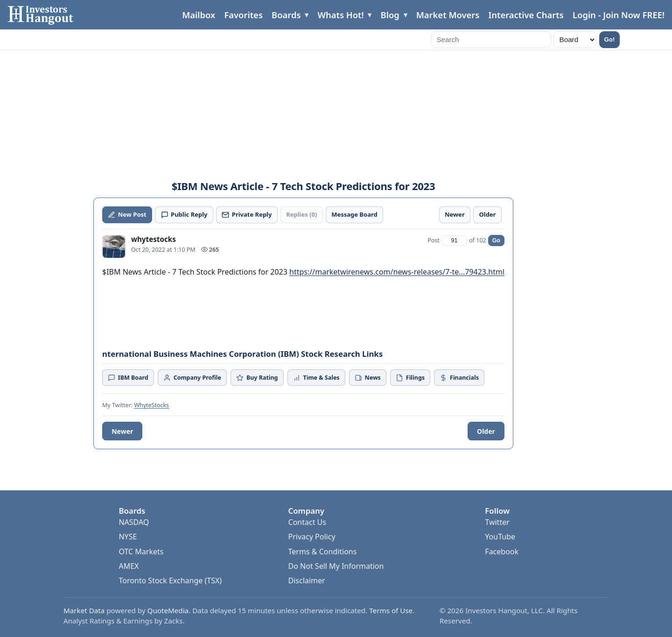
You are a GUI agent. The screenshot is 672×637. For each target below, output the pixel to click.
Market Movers (448, 15)
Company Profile (192, 378)
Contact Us (307, 522)
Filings (410, 378)
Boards (286, 15)
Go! (610, 39)
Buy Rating (257, 378)
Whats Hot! (340, 15)
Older (486, 431)
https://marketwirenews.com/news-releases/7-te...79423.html (397, 272)
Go (496, 241)
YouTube (500, 537)
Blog (390, 15)
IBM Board (128, 378)
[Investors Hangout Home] (42, 15)
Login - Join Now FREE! (619, 15)
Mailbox (199, 15)
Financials (459, 378)
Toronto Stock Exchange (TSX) (170, 580)
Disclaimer (307, 580)
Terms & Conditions (323, 552)
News (368, 378)
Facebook (502, 552)
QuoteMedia (168, 610)
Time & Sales (316, 378)
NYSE (128, 537)
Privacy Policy (312, 537)
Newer (122, 431)
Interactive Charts (526, 15)
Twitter (497, 522)
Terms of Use (391, 610)
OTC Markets (141, 552)
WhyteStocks (151, 405)
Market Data (84, 610)
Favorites (243, 15)
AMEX (129, 566)
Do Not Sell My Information (336, 566)
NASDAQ (134, 522)
